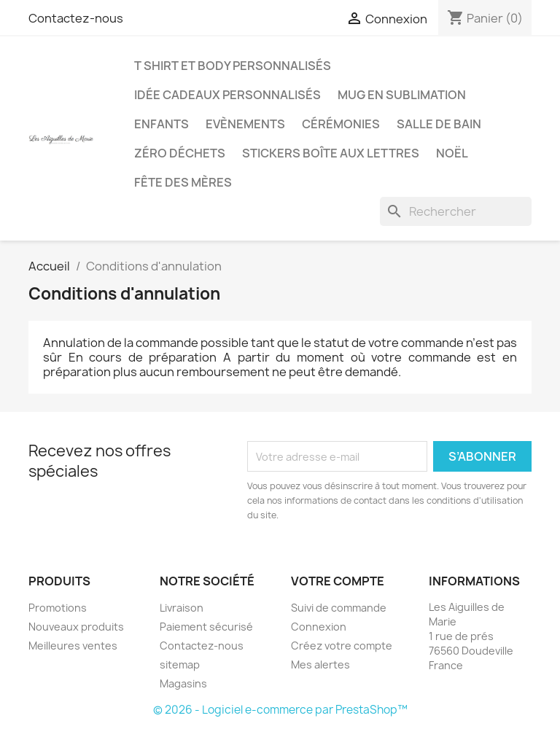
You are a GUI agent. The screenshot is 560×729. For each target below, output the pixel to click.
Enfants (162, 124)
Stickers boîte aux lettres (331, 153)
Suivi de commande (339, 608)
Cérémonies (341, 124)
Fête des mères (183, 182)
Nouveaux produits (76, 627)
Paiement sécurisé (206, 627)
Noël (452, 153)
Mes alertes (320, 664)
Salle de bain (439, 124)
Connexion (319, 627)
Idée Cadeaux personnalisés (227, 95)
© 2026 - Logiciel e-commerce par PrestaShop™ (280, 710)
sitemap (180, 664)
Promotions (58, 608)
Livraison (182, 608)
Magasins (183, 683)
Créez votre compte (342, 646)
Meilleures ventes (73, 646)
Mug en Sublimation (402, 95)
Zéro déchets (180, 153)
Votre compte (338, 581)
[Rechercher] (456, 211)
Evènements (245, 124)
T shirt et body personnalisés (233, 66)
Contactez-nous (76, 18)
